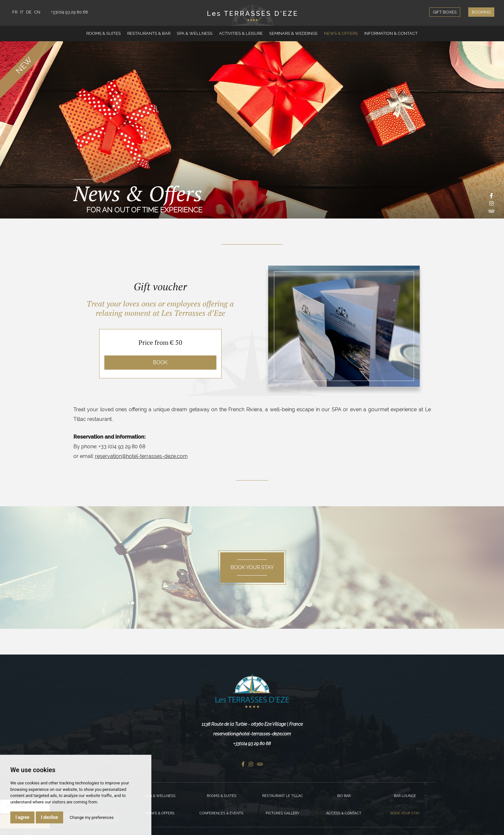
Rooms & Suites (104, 33)
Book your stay (405, 813)
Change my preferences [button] (92, 817)
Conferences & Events (221, 813)
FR (15, 12)
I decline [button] (49, 817)
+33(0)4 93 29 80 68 (69, 12)
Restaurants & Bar (149, 33)
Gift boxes (445, 12)
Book (160, 362)
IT (22, 12)
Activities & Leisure (241, 33)
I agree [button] (22, 817)
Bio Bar (344, 796)
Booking (481, 12)
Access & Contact (344, 813)
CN (37, 12)
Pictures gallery (283, 813)
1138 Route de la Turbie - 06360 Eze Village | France (252, 724)
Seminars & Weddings (293, 33)
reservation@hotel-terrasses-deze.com (141, 456)
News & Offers (341, 33)
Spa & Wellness (195, 33)
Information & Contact (391, 33)
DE (29, 12)
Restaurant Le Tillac (283, 796)
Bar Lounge (405, 796)
